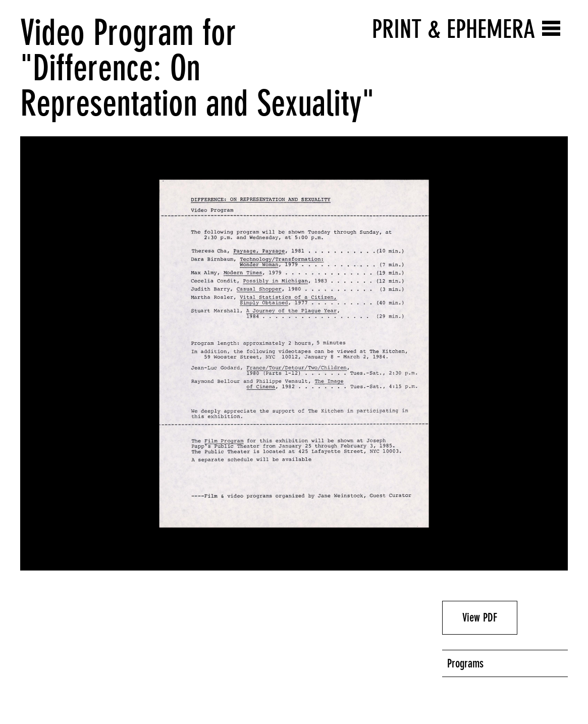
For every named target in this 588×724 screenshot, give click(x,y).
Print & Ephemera (453, 29)
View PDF (480, 617)
